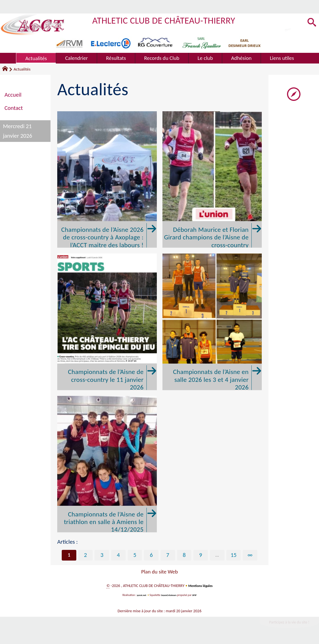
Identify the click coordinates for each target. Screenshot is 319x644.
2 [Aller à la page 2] (85, 555)
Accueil (13, 95)
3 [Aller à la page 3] (102, 555)
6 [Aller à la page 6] (151, 555)
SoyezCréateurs (169, 596)
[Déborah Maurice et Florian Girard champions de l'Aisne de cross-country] (212, 180)
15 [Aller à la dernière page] (234, 555)
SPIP (196, 596)
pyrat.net (140, 596)
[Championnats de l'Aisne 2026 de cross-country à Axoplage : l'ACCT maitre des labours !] (107, 180)
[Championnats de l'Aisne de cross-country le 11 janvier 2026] (107, 322)
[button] (311, 23)
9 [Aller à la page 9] (201, 555)
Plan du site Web (159, 572)
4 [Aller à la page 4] (118, 555)
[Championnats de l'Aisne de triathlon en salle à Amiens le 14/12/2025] (107, 464)
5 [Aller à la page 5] (135, 555)
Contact (14, 108)
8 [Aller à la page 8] (184, 555)
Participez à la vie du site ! (284, 624)
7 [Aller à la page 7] (168, 555)
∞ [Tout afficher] (250, 555)
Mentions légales (200, 586)
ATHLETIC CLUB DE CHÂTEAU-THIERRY (176, 20)
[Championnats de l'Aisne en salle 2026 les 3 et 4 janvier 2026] (212, 322)
